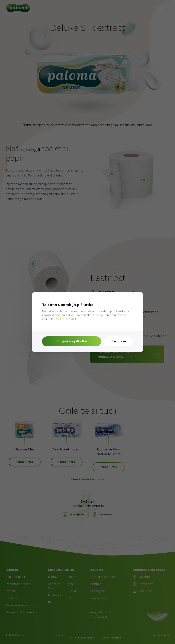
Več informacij (66, 319)
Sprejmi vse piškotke (72, 341)
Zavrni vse (119, 341)
